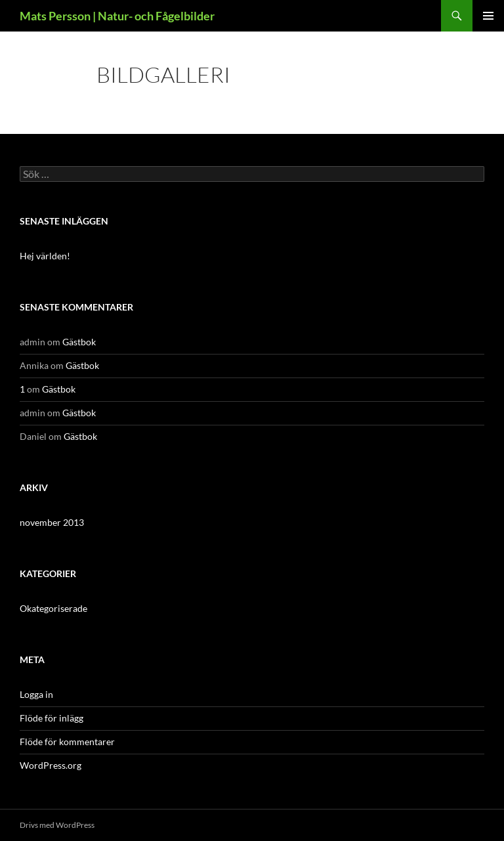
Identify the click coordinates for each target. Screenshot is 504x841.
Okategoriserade (53, 608)
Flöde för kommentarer (67, 742)
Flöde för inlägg (52, 718)
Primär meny (488, 16)
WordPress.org (51, 765)
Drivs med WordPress (57, 825)
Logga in (36, 694)
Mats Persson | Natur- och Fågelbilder (117, 16)
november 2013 (52, 522)
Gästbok (79, 342)
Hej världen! (45, 256)
